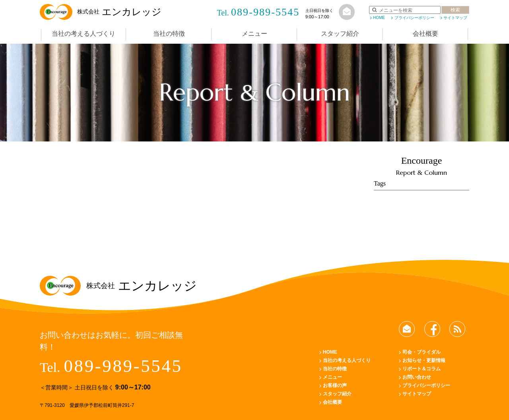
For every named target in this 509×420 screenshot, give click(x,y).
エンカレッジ (101, 12)
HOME (379, 18)
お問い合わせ (417, 377)
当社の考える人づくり (84, 34)
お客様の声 (335, 385)
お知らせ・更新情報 (424, 360)
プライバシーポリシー (414, 18)
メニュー (254, 34)
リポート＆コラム (422, 369)
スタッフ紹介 (340, 34)
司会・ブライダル (422, 352)
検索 (455, 10)
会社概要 (425, 34)
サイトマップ (455, 18)
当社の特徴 (169, 34)
